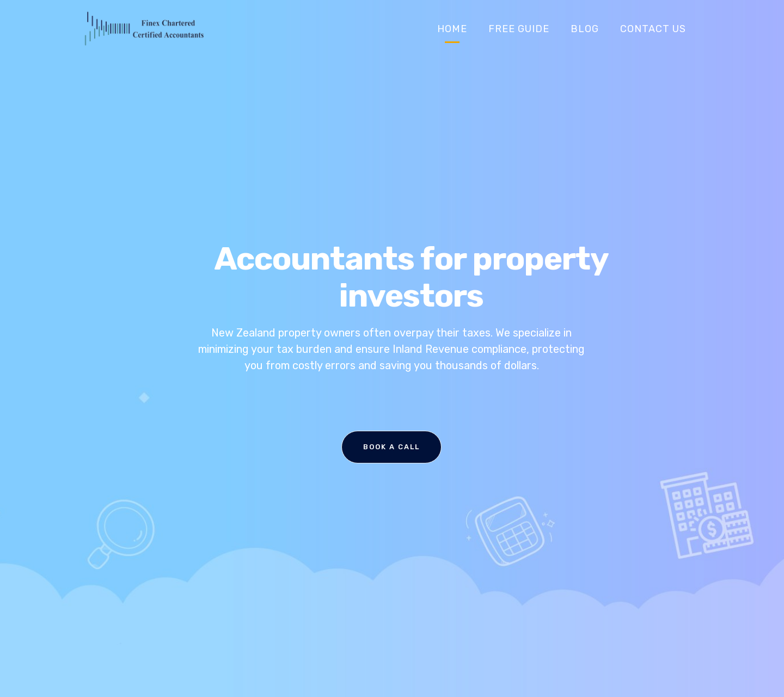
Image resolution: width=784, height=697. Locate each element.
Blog (585, 29)
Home (452, 29)
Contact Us (653, 29)
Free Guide (519, 29)
